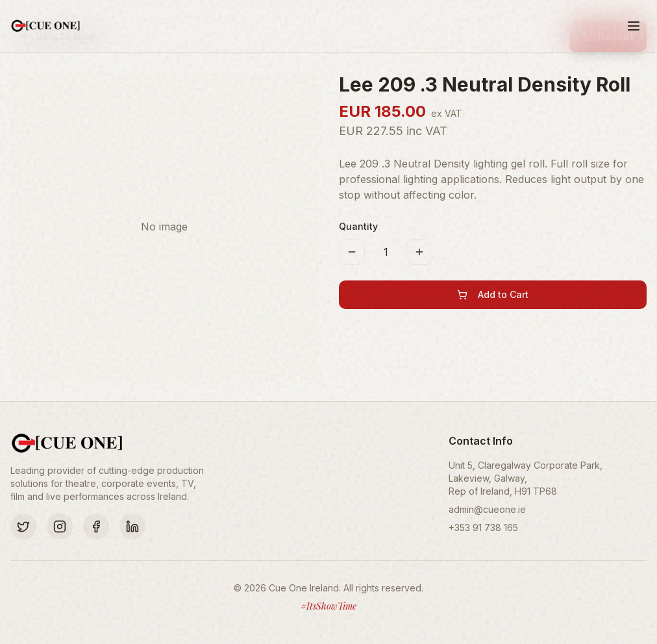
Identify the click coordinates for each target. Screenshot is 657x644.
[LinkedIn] (132, 526)
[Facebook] (96, 526)
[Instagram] (60, 526)
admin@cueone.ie (487, 509)
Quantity (358, 226)
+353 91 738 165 (483, 527)
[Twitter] (23, 526)
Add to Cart (493, 294)
